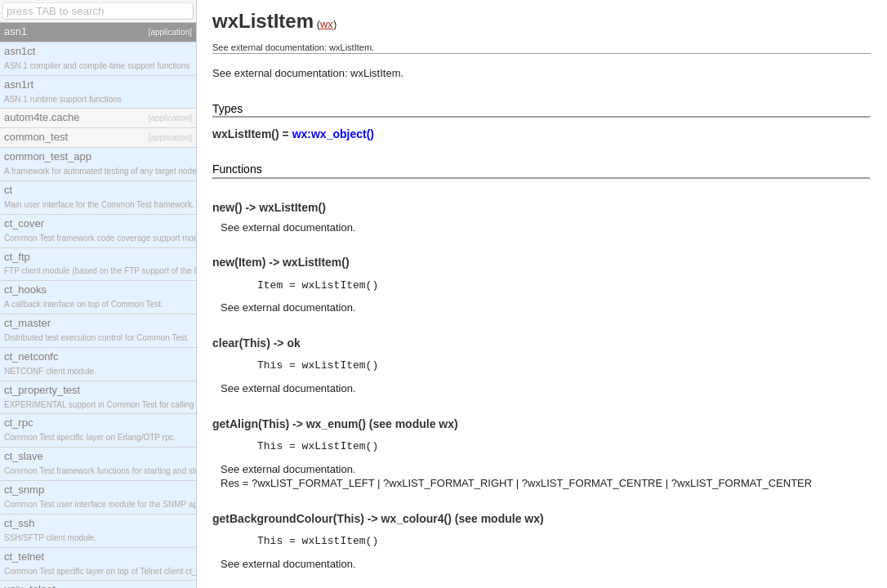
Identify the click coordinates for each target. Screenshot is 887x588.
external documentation (298, 227)
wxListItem (375, 73)
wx (327, 24)
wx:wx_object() (333, 134)
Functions (237, 169)
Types (227, 109)
